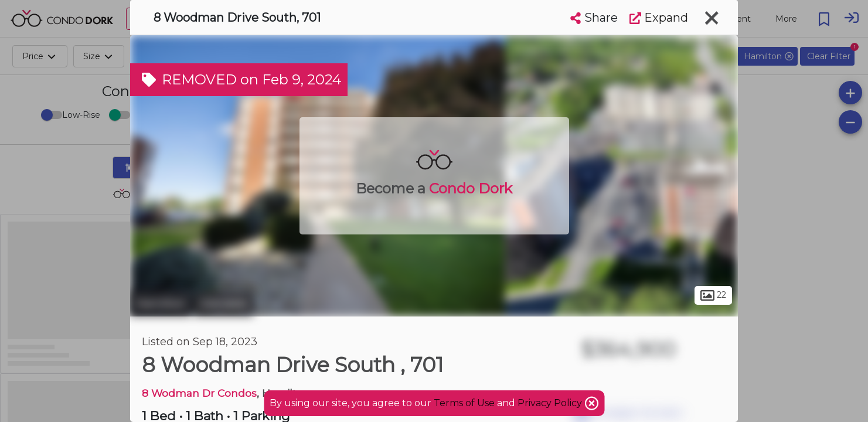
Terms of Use (464, 403)
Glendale (224, 304)
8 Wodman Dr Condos (199, 393)
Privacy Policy (551, 403)
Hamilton (161, 304)
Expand (659, 18)
